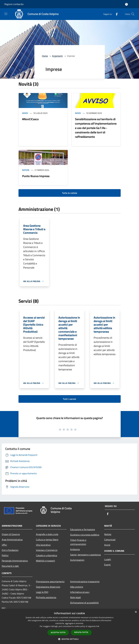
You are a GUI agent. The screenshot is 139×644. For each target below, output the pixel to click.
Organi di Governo (11, 534)
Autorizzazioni (77, 560)
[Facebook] (116, 14)
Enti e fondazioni (10, 550)
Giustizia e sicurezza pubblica (85, 535)
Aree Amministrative (12, 540)
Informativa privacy (80, 592)
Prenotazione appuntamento (50, 581)
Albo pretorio (77, 587)
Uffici (4, 545)
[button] (70, 639)
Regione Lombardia (14, 4)
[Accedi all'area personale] (126, 4)
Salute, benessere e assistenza (85, 555)
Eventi (107, 565)
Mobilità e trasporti (46, 561)
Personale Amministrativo (15, 561)
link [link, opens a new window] (98, 626)
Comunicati (110, 540)
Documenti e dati (10, 566)
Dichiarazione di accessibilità (84, 603)
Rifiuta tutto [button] (81, 632)
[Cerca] (133, 14)
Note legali (76, 597)
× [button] (136, 612)
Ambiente (75, 549)
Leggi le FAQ (42, 592)
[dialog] (69, 626)
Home (45, 56)
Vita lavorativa (43, 545)
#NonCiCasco (30, 119)
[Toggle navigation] (6, 14)
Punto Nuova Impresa (36, 176)
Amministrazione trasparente (85, 581)
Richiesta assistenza (46, 597)
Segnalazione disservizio (48, 587)
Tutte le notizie (70, 193)
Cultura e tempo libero (47, 540)
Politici (5, 555)
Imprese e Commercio (47, 550)
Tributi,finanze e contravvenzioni (78, 542)
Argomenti (57, 56)
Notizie (26, 170)
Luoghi (108, 559)
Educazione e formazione (83, 529)
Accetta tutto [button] (58, 632)
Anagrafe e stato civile (47, 534)
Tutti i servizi (69, 399)
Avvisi (25, 113)
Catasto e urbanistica (47, 555)
